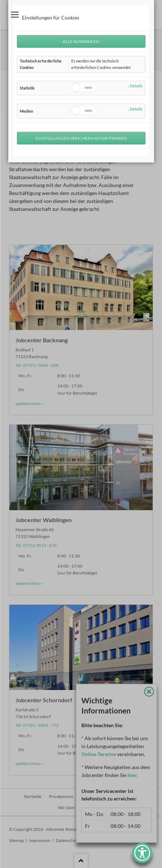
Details (136, 86)
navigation (15, 15)
